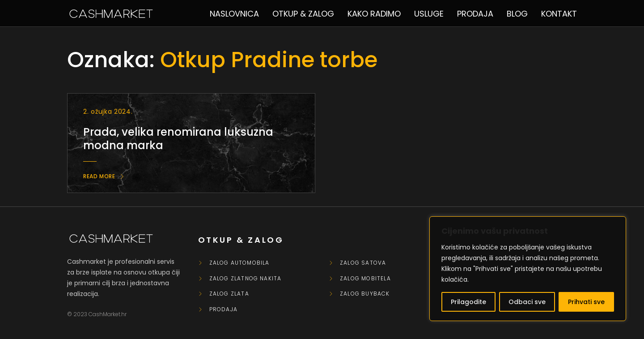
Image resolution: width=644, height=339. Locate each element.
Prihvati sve (586, 302)
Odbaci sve (527, 302)
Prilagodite (468, 302)
